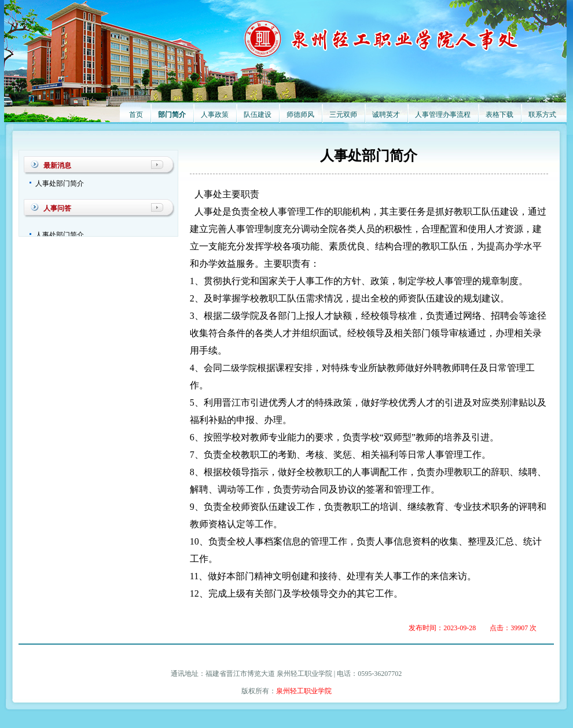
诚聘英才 (386, 115)
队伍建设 (258, 115)
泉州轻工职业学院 (304, 691)
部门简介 (172, 115)
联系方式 (542, 115)
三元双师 (343, 115)
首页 (136, 115)
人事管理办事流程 (443, 115)
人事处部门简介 (60, 183)
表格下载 (499, 115)
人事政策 (215, 115)
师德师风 (300, 115)
